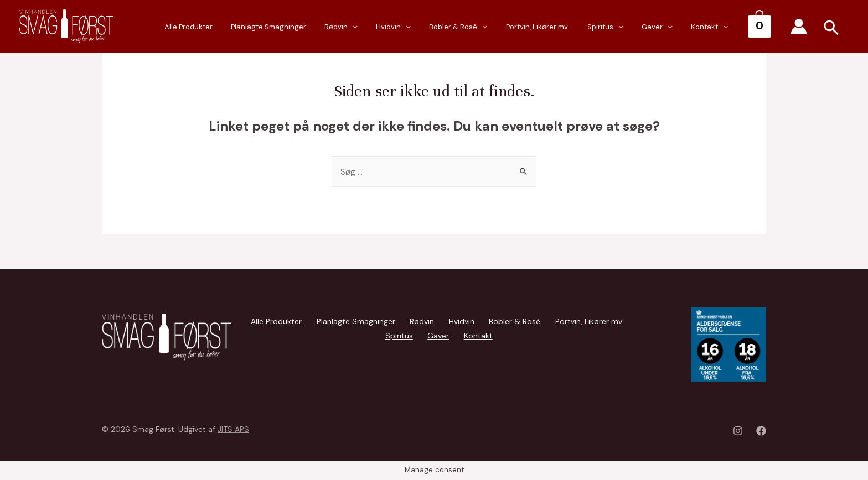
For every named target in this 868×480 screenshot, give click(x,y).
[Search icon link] (832, 29)
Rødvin (395, 27)
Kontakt (719, 27)
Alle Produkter (257, 27)
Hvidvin (440, 27)
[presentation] (407, 27)
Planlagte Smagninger (330, 27)
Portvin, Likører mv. (570, 27)
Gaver (675, 27)
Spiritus (630, 27)
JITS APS (233, 429)
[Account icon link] (799, 27)
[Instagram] (738, 431)
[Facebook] (761, 431)
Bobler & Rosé (498, 27)
